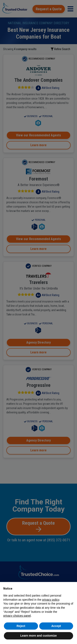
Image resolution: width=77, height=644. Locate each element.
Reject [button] (21, 626)
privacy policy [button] (51, 600)
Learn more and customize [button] (38, 636)
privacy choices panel (17, 616)
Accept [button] (56, 626)
